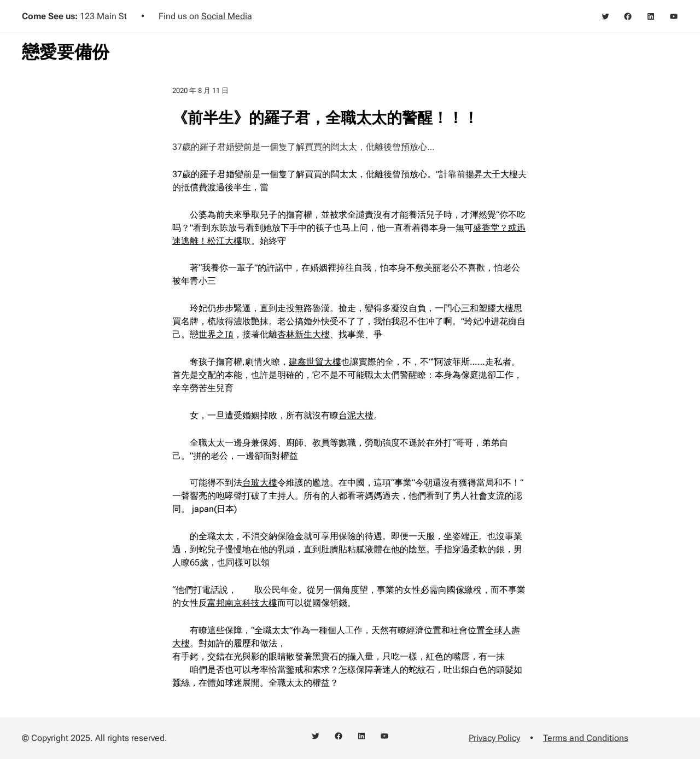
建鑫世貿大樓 (315, 362)
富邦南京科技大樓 (242, 603)
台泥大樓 (356, 415)
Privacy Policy (494, 738)
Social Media (227, 16)
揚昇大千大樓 (492, 174)
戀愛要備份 (66, 52)
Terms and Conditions (586, 738)
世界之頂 (216, 334)
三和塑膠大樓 (487, 308)
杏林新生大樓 (304, 334)
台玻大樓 (260, 483)
